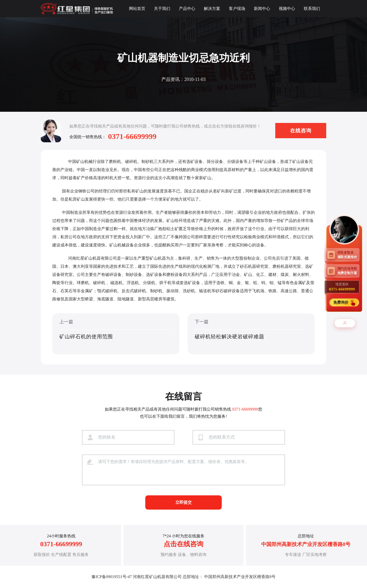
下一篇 (251, 334)
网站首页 (137, 9)
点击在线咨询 (183, 544)
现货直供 (342, 287)
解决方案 (212, 9)
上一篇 (116, 334)
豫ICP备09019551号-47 (112, 577)
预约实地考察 (348, 271)
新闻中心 (262, 9)
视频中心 (287, 9)
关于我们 (162, 9)
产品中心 (187, 9)
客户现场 (237, 9)
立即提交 (183, 502)
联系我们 (312, 9)
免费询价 (341, 302)
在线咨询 (301, 131)
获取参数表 (348, 254)
